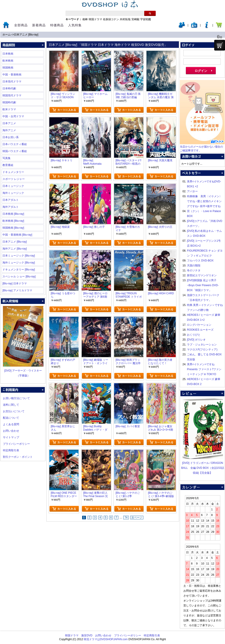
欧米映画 (8, 61)
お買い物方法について (16, 398)
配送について (11, 418)
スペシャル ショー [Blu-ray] (19, 277)
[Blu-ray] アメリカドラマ (17, 290)
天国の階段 (194, 266)
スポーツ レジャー (14, 179)
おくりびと (194, 335)
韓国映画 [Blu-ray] (13, 228)
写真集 (7, 158)
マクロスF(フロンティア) (202, 350)
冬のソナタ (194, 270)
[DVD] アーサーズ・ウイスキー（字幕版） (23, 371)
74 (126, 518)
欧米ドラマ (9, 109)
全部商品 (21, 25)
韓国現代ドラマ (12, 95)
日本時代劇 (9, 89)
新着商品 (39, 25)
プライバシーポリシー (16, 444)
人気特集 (75, 25)
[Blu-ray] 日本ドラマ (15, 283)
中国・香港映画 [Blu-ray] (17, 235)
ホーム (7, 35)
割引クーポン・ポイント (18, 457)
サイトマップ (11, 437)
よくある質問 (11, 424)
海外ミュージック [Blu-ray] (19, 263)
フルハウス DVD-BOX (200, 261)
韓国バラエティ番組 (15, 151)
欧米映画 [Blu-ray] (13, 221)
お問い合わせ (11, 431)
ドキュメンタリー (13, 172)
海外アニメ (9, 130)
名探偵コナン (111, 19)
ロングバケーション (199, 325)
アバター (192, 191)
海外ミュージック (13, 193)
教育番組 (8, 165)
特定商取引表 (11, 450)
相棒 (85, 19)
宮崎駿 (135, 19)
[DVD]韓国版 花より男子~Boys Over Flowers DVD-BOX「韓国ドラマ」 (203, 285)
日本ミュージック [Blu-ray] (19, 256)
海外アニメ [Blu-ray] (15, 249)
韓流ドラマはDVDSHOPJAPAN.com (106, 639)
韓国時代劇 (9, 102)
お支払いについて (14, 411)
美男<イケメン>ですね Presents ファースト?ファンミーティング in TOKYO (204, 369)
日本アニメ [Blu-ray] (26, 35)
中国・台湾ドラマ (13, 116)
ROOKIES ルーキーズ (200, 330)
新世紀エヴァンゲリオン (202, 275)
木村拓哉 (125, 19)
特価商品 (57, 25)
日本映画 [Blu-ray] (13, 214)
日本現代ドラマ (12, 82)
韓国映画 (8, 68)
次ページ (137, 518)
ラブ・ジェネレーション (202, 345)
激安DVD (87, 635)
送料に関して (11, 405)
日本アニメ (9, 123)
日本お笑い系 (11, 137)
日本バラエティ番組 (15, 144)
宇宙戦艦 (146, 19)
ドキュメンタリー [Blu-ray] (19, 270)
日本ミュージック (13, 186)
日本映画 (8, 54)
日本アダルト (11, 200)
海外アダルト (11, 207)
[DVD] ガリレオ (196, 340)
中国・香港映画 (12, 75)
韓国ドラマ (95, 19)
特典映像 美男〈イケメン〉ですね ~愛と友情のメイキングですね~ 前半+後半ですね (205, 201)
